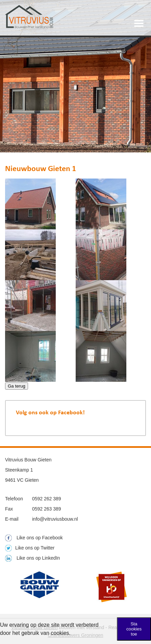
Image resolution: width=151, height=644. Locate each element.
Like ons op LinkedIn (32, 558)
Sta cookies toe (134, 629)
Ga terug (17, 386)
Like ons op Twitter (30, 548)
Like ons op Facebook (34, 538)
